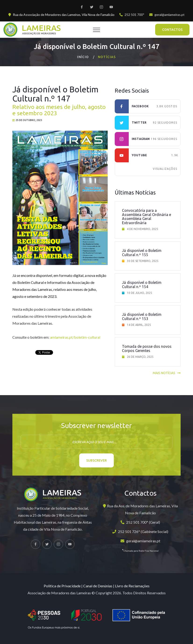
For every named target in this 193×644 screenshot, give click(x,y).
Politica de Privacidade (62, 586)
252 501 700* (134, 15)
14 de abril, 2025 (139, 325)
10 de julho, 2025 (139, 293)
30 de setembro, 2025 (143, 261)
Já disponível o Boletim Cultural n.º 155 (142, 253)
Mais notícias (164, 373)
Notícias (107, 57)
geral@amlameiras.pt (170, 15)
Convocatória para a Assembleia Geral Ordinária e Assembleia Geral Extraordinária (147, 217)
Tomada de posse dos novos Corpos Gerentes (147, 348)
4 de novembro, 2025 (143, 229)
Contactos (172, 30)
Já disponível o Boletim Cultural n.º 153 (142, 317)
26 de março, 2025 (140, 357)
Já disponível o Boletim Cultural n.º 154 (142, 285)
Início (83, 57)
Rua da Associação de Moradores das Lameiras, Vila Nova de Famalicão (64, 15)
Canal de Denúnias (98, 586)
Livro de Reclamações (132, 586)
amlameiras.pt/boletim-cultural (75, 337)
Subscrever (96, 460)
